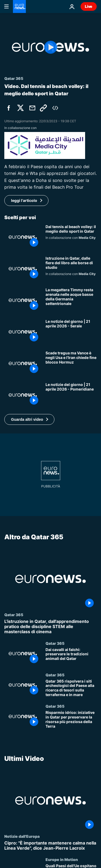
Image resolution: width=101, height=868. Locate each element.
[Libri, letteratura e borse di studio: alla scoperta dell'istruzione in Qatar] (71, 269)
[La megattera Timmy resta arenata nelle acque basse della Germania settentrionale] (71, 300)
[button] (29, 419)
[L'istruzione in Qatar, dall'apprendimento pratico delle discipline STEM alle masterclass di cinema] (50, 627)
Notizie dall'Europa (22, 836)
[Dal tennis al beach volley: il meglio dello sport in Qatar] (71, 237)
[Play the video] (50, 47)
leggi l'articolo (24, 200)
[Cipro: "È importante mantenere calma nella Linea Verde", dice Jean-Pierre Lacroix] (50, 846)
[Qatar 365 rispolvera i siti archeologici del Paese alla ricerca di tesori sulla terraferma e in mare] (71, 688)
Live (89, 6)
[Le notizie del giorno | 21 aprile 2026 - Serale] (71, 332)
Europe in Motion (62, 860)
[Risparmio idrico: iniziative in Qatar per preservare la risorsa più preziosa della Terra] (71, 720)
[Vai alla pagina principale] (19, 6)
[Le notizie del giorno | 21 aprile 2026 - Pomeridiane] (71, 395)
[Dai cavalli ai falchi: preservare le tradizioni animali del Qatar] (71, 657)
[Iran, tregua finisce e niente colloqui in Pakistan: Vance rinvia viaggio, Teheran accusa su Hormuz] (71, 363)
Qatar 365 (14, 615)
